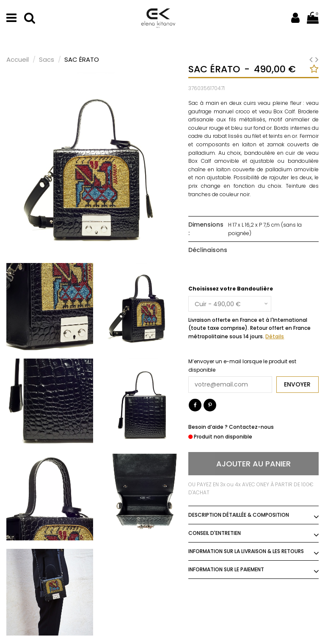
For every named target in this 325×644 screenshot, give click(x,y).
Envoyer (297, 384)
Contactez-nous (251, 427)
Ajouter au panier (253, 464)
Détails (275, 336)
